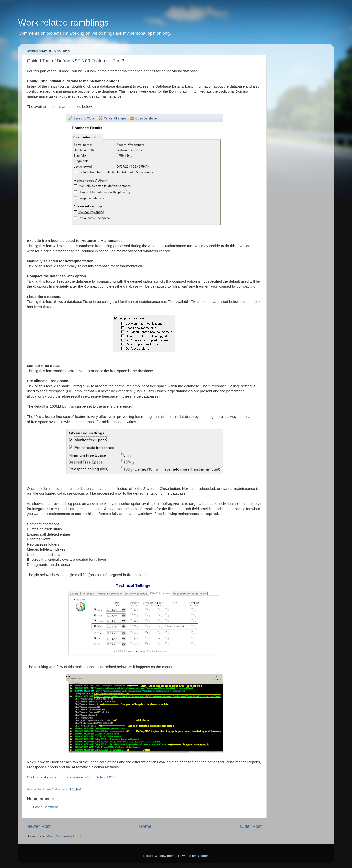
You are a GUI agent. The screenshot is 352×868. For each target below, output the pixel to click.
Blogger (202, 856)
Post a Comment (45, 807)
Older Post (251, 826)
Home (145, 826)
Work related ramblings (63, 23)
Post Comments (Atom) (64, 836)
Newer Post (39, 826)
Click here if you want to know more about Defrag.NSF (71, 777)
